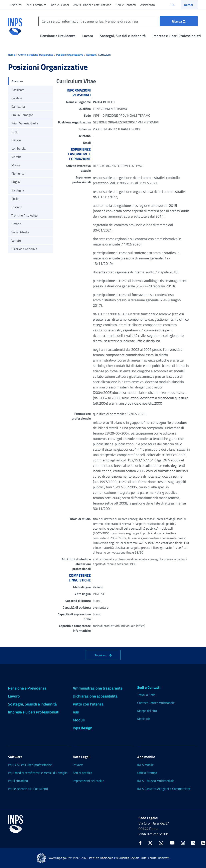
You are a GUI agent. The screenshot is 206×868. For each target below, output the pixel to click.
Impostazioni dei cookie (88, 781)
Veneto (16, 240)
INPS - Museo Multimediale (156, 781)
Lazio (15, 132)
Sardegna (18, 190)
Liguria (16, 140)
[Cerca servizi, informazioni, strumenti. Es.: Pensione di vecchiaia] (118, 21)
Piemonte (18, 173)
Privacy (78, 765)
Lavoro (88, 36)
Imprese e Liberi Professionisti (177, 36)
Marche (16, 157)
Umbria (16, 224)
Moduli (79, 720)
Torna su (103, 655)
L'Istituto (15, 5)
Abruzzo (91, 55)
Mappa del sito (147, 711)
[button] (189, 5)
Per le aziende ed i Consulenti (28, 789)
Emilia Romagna (22, 115)
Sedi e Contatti (126, 5)
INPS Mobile (145, 765)
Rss (76, 712)
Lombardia (18, 148)
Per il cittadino (18, 781)
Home (11, 55)
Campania (18, 106)
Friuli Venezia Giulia (25, 123)
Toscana (17, 207)
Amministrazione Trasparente (36, 55)
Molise (16, 165)
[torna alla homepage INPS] (15, 25)
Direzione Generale (24, 249)
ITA (175, 5)
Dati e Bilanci (60, 5)
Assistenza (148, 5)
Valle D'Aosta (20, 232)
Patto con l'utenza (88, 704)
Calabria (17, 98)
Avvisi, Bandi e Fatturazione (92, 5)
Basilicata (18, 90)
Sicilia (15, 199)
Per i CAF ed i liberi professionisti (30, 765)
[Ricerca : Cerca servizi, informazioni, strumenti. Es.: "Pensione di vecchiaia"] (179, 21)
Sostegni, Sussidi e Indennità (123, 36)
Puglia (16, 182)
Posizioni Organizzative (70, 55)
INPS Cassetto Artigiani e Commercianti (164, 789)
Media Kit (144, 719)
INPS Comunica (36, 5)
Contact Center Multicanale (156, 703)
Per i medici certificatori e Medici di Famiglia (38, 773)
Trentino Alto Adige (24, 215)
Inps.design (83, 728)
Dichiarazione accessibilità (95, 696)
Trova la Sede (146, 695)
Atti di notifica (82, 773)
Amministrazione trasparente (98, 688)
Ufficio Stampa (147, 773)
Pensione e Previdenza (58, 36)
